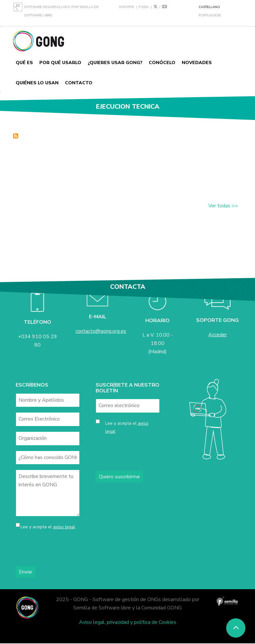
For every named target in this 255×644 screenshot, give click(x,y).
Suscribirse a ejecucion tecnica (16, 136)
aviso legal (64, 527)
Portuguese (210, 15)
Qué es (24, 63)
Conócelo (162, 63)
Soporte (126, 7)
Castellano (209, 7)
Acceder (218, 335)
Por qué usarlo (60, 63)
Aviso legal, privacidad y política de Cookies (128, 622)
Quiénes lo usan (37, 83)
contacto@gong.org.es (101, 331)
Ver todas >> (223, 206)
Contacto (79, 83)
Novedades (197, 63)
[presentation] (64, 548)
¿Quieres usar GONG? (115, 63)
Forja (144, 7)
